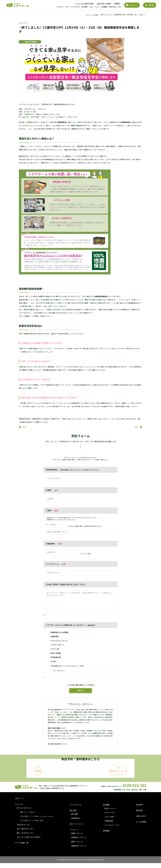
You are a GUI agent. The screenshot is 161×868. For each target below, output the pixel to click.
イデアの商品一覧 (22, 848)
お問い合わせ (112, 7)
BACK (24, 427)
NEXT (137, 427)
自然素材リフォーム (79, 842)
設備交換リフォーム (79, 851)
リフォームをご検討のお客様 (84, 3)
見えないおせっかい (24, 813)
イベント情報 (93, 15)
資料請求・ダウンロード (106, 776)
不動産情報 (109, 826)
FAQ (119, 7)
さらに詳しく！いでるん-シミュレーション (37, 821)
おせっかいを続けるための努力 (29, 842)
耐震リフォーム (77, 838)
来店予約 (151, 5)
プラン (67, 7)
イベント (97, 7)
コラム (91, 7)
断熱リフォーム (77, 846)
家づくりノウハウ (76, 829)
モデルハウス (133, 5)
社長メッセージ (110, 813)
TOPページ (19, 803)
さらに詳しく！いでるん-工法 (32, 825)
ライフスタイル (76, 7)
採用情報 (117, 3)
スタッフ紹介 (110, 822)
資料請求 (139, 815)
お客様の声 (75, 823)
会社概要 (104, 7)
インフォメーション (112, 830)
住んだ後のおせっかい (25, 834)
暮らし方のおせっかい (25, 838)
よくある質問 (141, 827)
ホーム (83, 15)
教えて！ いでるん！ (28, 817)
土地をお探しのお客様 (104, 3)
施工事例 (85, 7)
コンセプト (60, 7)
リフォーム (74, 834)
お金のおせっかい (24, 829)
